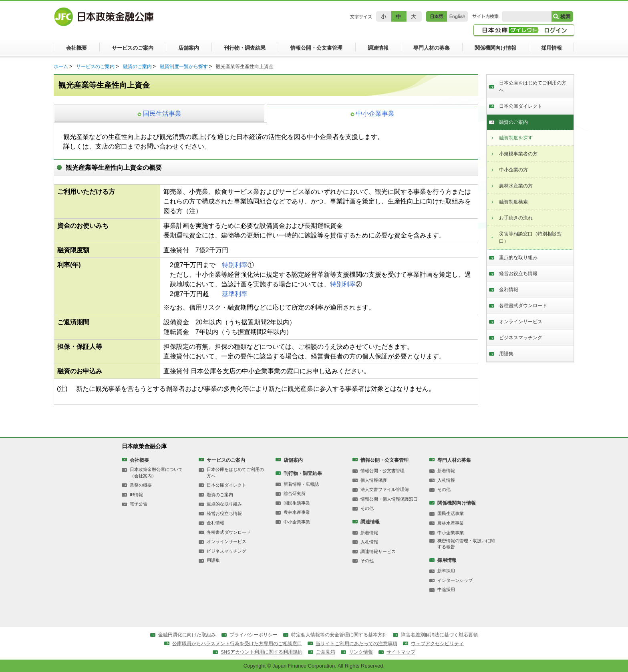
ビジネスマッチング (521, 338)
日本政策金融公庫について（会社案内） (156, 472)
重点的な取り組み (518, 258)
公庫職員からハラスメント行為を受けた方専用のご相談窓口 (237, 644)
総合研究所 (295, 493)
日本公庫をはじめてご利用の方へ (533, 87)
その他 (367, 508)
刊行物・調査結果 (303, 473)
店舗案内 (293, 460)
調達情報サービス (378, 551)
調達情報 (370, 522)
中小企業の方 (513, 170)
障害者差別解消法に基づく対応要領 (439, 635)
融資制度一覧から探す (184, 66)
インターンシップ (455, 580)
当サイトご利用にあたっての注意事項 (356, 644)
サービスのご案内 (95, 66)
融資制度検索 (513, 202)
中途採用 (446, 590)
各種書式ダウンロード (523, 306)
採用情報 (447, 560)
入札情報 (369, 542)
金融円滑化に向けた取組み (187, 635)
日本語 (437, 16)
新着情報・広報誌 (301, 484)
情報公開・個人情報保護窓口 (389, 499)
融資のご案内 (137, 66)
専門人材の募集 (454, 460)
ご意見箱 (326, 652)
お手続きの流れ (516, 218)
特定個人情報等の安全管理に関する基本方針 (339, 635)
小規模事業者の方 (518, 154)
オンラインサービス (521, 322)
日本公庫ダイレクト (521, 106)
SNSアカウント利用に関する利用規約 (262, 652)
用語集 (506, 354)
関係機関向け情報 (457, 503)
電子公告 (139, 504)
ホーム (61, 66)
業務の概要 (141, 485)
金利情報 (509, 290)
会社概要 (139, 460)
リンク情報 (361, 652)
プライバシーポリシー (254, 635)
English (457, 16)
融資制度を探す (516, 138)
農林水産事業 (297, 512)
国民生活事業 (297, 503)
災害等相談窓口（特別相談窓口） (530, 237)
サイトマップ (401, 652)
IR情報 (136, 495)
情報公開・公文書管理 (384, 460)
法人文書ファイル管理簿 (385, 489)
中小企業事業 (297, 522)
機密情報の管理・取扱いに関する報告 (466, 544)
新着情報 (369, 533)
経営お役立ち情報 (518, 274)
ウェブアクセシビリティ (437, 644)
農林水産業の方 (516, 186)
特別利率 (235, 265)
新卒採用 (446, 571)
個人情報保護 (374, 480)
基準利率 (235, 294)
